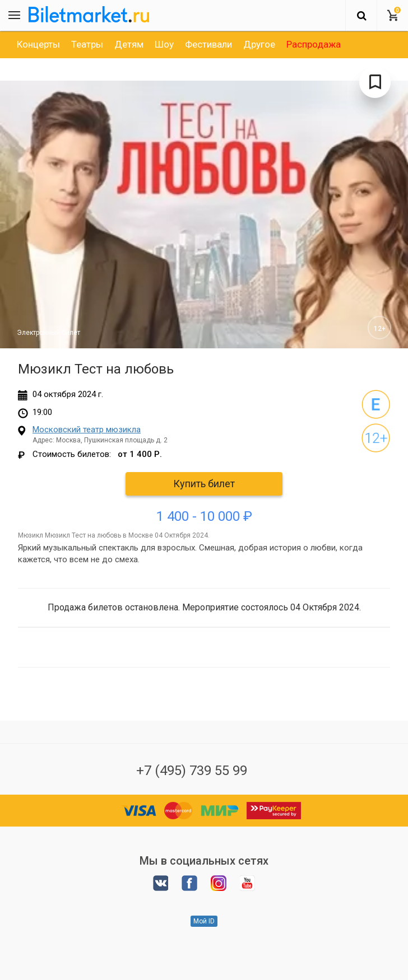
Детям (129, 44)
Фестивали (208, 44)
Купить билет (204, 484)
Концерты (38, 44)
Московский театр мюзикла (87, 430)
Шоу (164, 44)
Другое (259, 44)
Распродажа (314, 44)
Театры (87, 44)
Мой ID (204, 921)
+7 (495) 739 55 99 (192, 771)
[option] (38, 44)
